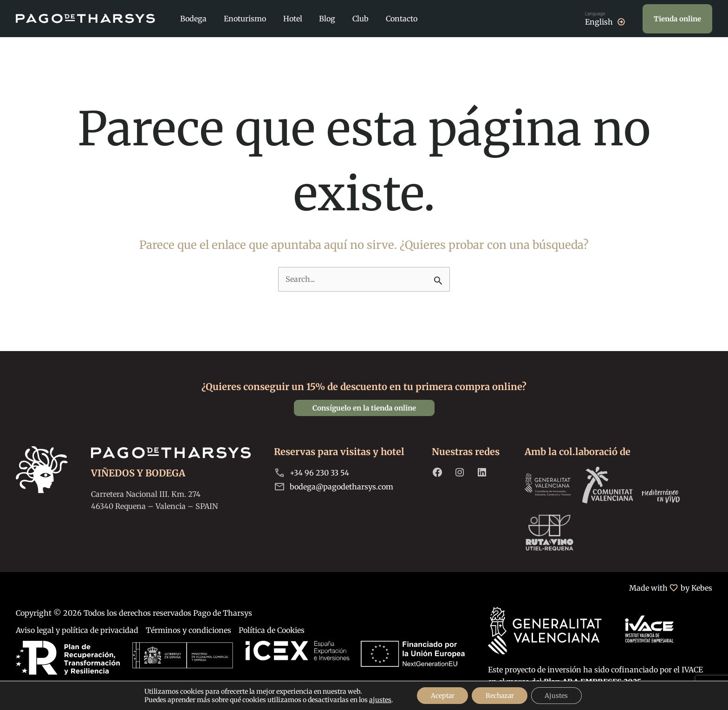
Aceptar (442, 696)
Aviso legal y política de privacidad (77, 630)
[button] (677, 19)
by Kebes (696, 588)
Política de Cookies (272, 630)
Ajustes (558, 696)
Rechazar (500, 696)
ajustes (379, 700)
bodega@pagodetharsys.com (341, 487)
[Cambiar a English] (606, 19)
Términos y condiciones (188, 630)
